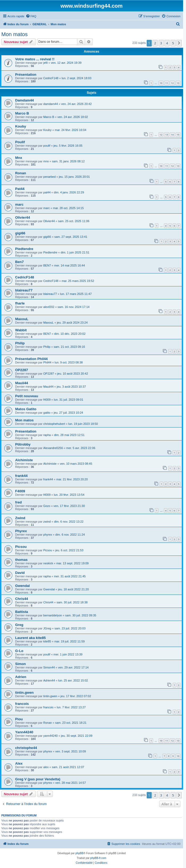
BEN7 (47, 265)
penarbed (50, 177)
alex (46, 767)
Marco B (22, 113)
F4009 (20, 491)
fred (18, 502)
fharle (20, 303)
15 (178, 135)
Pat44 (20, 189)
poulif (47, 146)
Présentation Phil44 (31, 359)
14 (172, 135)
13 (178, 83)
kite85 (47, 641)
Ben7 (19, 262)
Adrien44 (49, 680)
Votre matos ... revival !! (35, 59)
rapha (47, 435)
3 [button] (161, 43)
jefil (46, 63)
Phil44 (47, 362)
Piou (19, 719)
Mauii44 (22, 383)
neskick (48, 563)
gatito (47, 413)
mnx (46, 161)
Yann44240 (24, 732)
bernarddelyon (53, 615)
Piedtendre (24, 249)
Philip (20, 343)
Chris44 (22, 599)
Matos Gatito (26, 409)
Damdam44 (24, 100)
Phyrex (21, 531)
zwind (47, 522)
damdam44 (51, 104)
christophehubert (54, 424)
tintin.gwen (24, 693)
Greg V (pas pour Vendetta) (38, 779)
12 (172, 83)
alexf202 (49, 307)
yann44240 (50, 736)
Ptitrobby (23, 444)
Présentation (26, 75)
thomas (21, 560)
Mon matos (14, 34)
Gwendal (22, 586)
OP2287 (22, 370)
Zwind (20, 518)
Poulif (20, 142)
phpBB (79, 853)
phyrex (48, 535)
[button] (179, 43)
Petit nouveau (27, 396)
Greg (19, 625)
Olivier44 (23, 217)
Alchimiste (24, 460)
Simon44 (49, 667)
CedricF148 (51, 78)
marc (19, 204)
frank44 (21, 476)
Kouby (21, 126)
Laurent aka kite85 (30, 638)
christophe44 (26, 748)
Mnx (19, 158)
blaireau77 (24, 290)
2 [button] (155, 43)
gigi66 (20, 233)
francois (22, 704)
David (20, 573)
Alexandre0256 (53, 448)
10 (161, 83)
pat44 (47, 192)
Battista (22, 612)
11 (167, 83)
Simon (20, 664)
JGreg (47, 628)
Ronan (21, 173)
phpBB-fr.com (98, 858)
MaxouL (22, 319)
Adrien (21, 677)
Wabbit (21, 330)
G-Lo (19, 651)
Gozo (47, 506)
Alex (19, 763)
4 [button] (167, 43)
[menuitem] (31, 16)
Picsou (21, 547)
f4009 (47, 400)
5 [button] (173, 43)
